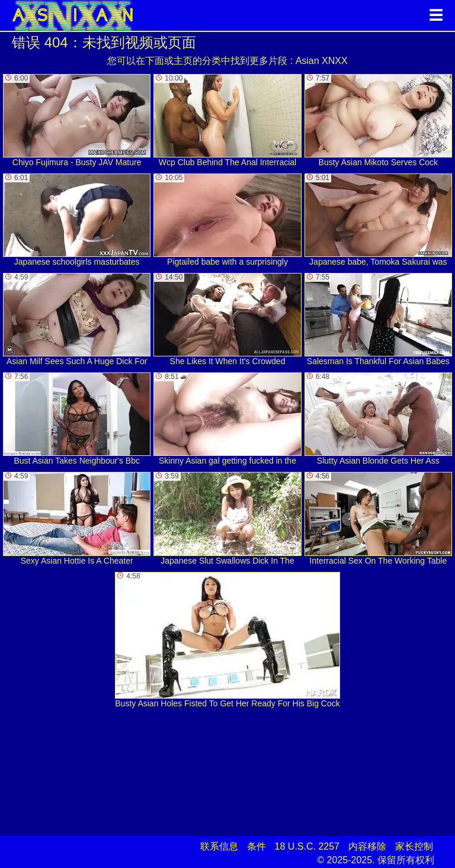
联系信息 (219, 846)
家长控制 (414, 846)
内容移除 (367, 846)
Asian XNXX (322, 61)
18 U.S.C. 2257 (307, 846)
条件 (257, 846)
